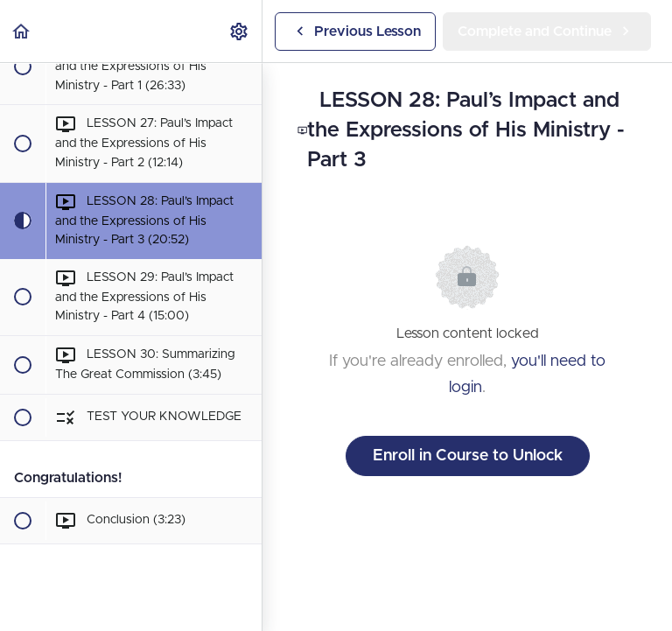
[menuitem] (240, 31)
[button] (22, 31)
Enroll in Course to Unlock (468, 456)
